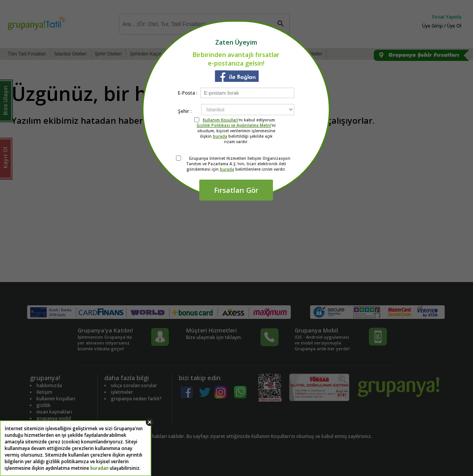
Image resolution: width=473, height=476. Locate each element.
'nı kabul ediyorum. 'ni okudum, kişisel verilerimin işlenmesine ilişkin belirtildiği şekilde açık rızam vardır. (236, 131)
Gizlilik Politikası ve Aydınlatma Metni (234, 125)
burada (220, 136)
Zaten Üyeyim (236, 42)
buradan (99, 468)
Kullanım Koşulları (220, 120)
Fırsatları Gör (236, 190)
